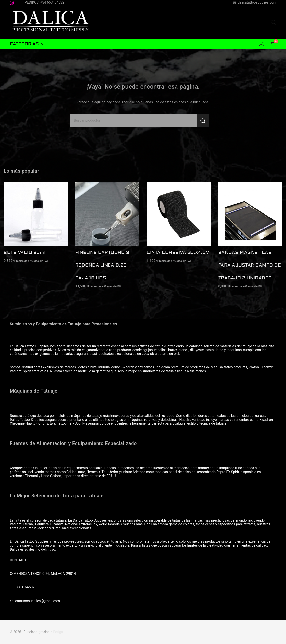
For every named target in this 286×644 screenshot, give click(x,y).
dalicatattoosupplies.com (255, 3)
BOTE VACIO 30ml (24, 253)
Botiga (58, 632)
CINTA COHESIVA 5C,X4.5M (178, 253)
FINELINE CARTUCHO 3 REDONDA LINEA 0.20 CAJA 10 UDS (102, 265)
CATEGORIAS (24, 44)
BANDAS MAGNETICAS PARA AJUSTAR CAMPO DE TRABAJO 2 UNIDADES (250, 265)
